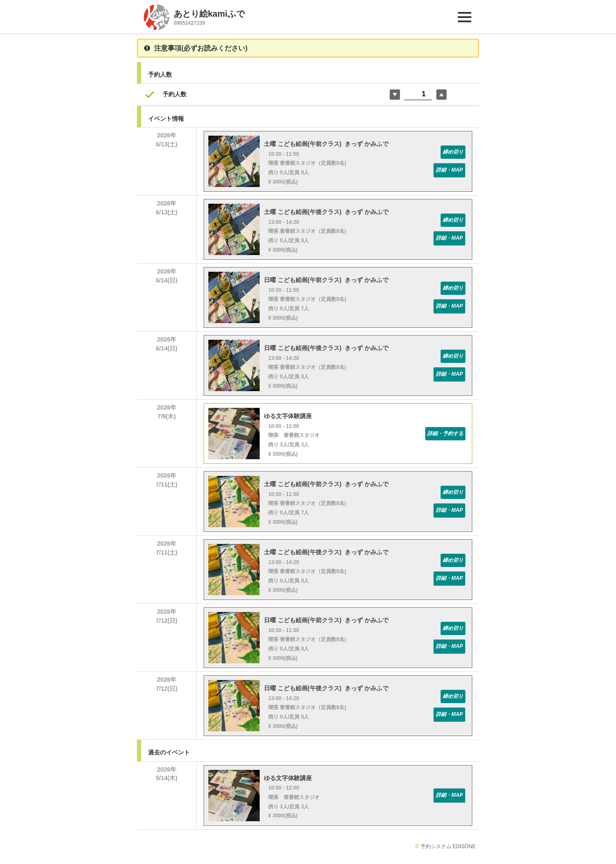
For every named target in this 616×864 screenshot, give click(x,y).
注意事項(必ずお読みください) (196, 48)
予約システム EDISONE (448, 846)
